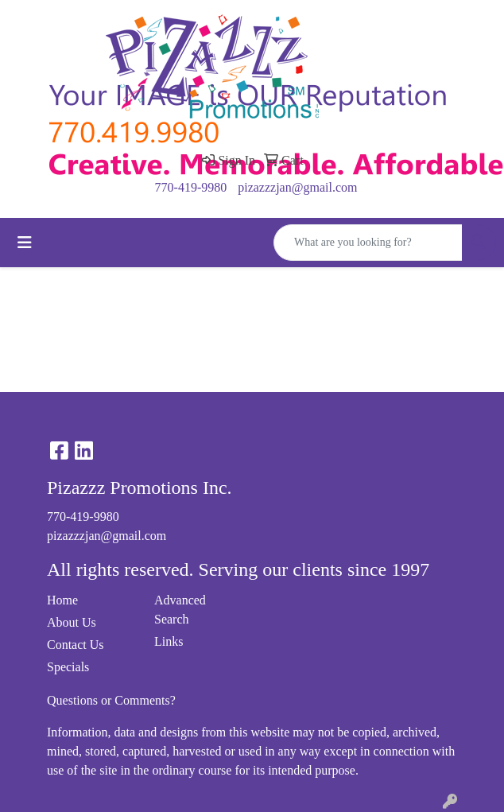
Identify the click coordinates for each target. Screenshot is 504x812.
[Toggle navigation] (25, 243)
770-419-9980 (191, 187)
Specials (68, 667)
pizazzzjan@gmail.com (297, 187)
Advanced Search (180, 610)
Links (169, 641)
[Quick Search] (368, 243)
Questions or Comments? (111, 700)
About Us (72, 622)
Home (62, 600)
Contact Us (76, 645)
